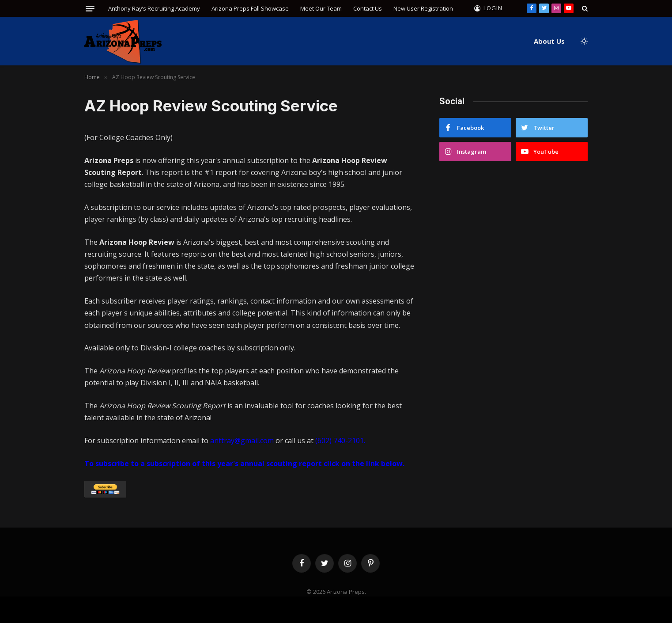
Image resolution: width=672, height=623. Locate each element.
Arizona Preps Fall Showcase (250, 8)
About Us (549, 41)
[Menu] (90, 9)
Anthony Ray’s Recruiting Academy (154, 8)
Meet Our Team (321, 8)
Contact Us (368, 8)
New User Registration (423, 8)
